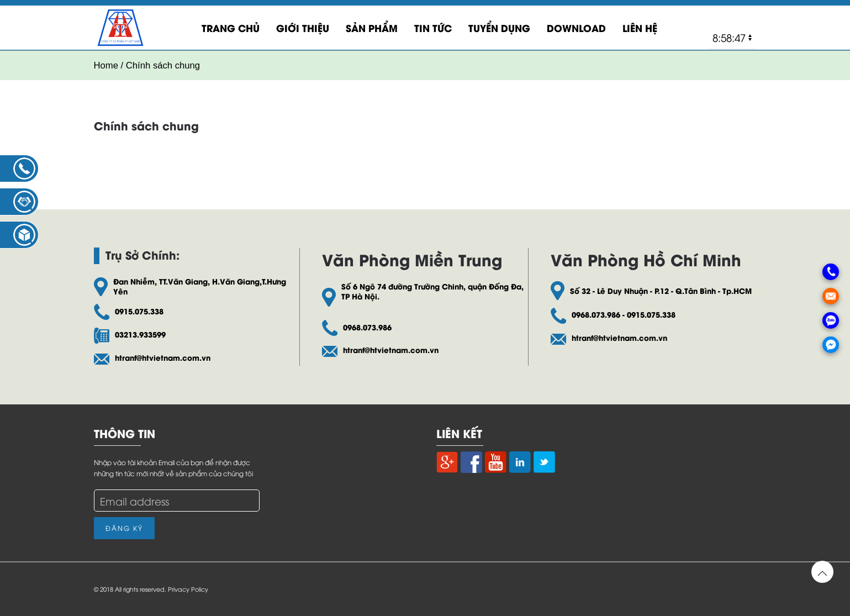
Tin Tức (433, 28)
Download (576, 28)
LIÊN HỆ (640, 28)
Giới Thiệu (303, 28)
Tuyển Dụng (499, 28)
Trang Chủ (231, 28)
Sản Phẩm (372, 28)
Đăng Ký (124, 528)
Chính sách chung (146, 125)
